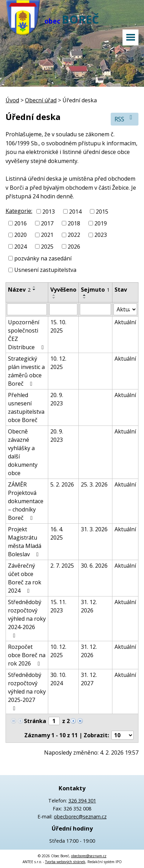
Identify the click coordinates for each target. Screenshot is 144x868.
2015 (102, 212)
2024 (20, 247)
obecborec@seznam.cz (80, 817)
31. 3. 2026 (94, 529)
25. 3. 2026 (94, 484)
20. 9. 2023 (57, 399)
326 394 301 (82, 801)
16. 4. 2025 (57, 533)
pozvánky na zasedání (43, 258)
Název (19, 290)
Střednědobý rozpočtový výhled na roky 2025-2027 (27, 691)
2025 (47, 247)
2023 (101, 235)
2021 (47, 235)
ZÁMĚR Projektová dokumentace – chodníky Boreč (26, 501)
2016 (20, 223)
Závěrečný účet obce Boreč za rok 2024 (25, 578)
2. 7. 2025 (62, 566)
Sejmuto (95, 290)
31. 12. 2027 (89, 679)
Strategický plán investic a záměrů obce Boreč (26, 371)
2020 (20, 235)
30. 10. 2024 (58, 679)
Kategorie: (19, 211)
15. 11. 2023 (58, 606)
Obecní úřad (41, 100)
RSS (125, 119)
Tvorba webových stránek (65, 862)
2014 (75, 212)
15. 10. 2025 (58, 326)
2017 (47, 223)
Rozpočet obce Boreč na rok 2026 (27, 655)
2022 (74, 235)
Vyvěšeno (63, 290)
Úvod (12, 100)
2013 (49, 212)
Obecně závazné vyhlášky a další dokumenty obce (23, 452)
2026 (74, 247)
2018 (74, 223)
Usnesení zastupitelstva (45, 270)
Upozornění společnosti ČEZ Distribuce (27, 335)
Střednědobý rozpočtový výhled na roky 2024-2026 (27, 618)
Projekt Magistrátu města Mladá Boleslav (25, 542)
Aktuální (125, 322)
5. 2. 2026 (62, 484)
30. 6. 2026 (94, 566)
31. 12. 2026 (89, 606)
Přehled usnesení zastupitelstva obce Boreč (26, 407)
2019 (101, 223)
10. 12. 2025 (58, 363)
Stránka (35, 721)
